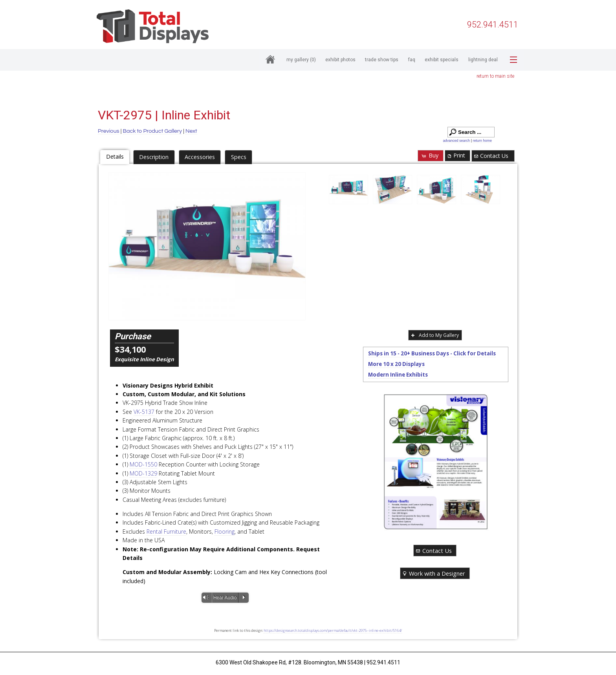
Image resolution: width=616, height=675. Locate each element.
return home (482, 141)
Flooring (225, 531)
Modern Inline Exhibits (398, 375)
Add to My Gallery (434, 335)
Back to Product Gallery (153, 131)
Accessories (200, 157)
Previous (109, 131)
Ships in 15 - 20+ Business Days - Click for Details (432, 353)
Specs (239, 157)
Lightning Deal (483, 60)
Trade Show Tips (382, 60)
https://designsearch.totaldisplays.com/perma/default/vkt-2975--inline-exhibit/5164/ (333, 630)
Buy (430, 155)
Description (154, 157)
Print (456, 155)
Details (115, 156)
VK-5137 (144, 412)
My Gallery (301, 60)
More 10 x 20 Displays (396, 364)
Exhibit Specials (442, 60)
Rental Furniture (166, 531)
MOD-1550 (143, 464)
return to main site (495, 76)
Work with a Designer (433, 573)
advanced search (457, 141)
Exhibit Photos (340, 60)
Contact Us (491, 156)
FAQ (412, 60)
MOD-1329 (143, 473)
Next (191, 131)
